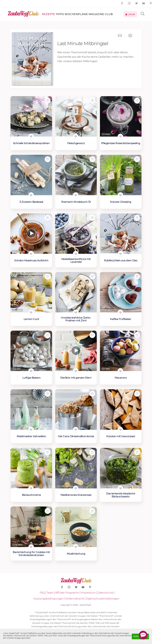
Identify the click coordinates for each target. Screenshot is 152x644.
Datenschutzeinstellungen (103, 599)
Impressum (88, 593)
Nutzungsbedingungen (49, 599)
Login (130, 14)
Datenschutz (105, 593)
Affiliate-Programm (67, 593)
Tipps (60, 14)
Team (50, 593)
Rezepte (49, 14)
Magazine (96, 14)
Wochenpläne (76, 14)
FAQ (42, 593)
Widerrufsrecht (75, 599)
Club (109, 14)
